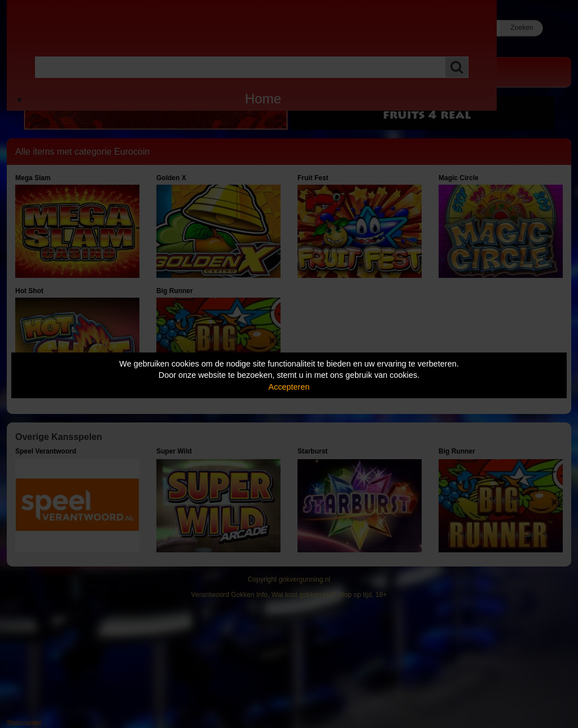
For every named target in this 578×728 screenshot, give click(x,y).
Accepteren (289, 387)
